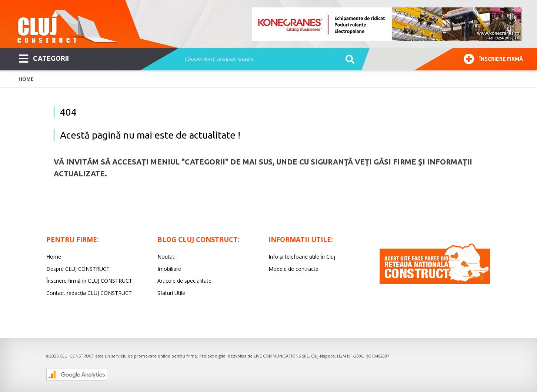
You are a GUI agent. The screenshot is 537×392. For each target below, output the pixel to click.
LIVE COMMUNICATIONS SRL (281, 356)
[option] (387, 24)
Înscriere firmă (493, 58)
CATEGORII (44, 58)
